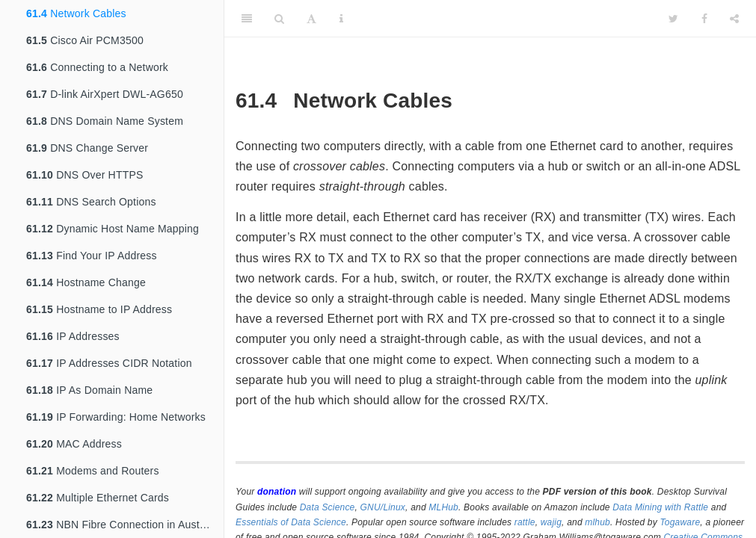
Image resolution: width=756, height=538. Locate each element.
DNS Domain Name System (105, 121)
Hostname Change (86, 282)
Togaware (680, 522)
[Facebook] (704, 19)
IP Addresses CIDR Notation (109, 363)
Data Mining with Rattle (660, 507)
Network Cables (76, 13)
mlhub (597, 522)
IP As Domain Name (89, 390)
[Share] (734, 19)
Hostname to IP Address (99, 309)
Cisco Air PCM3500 (85, 40)
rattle (525, 522)
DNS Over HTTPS (85, 175)
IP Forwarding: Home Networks (116, 417)
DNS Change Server (87, 148)
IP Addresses (73, 336)
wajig (551, 522)
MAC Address (74, 444)
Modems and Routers (93, 471)
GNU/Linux (383, 507)
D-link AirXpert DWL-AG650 (105, 94)
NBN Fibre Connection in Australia (123, 525)
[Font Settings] (311, 19)
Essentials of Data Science (291, 522)
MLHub (443, 507)
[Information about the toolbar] (341, 19)
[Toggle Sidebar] (247, 19)
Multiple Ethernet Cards (98, 498)
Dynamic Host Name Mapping (113, 229)
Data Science (328, 507)
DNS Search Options (91, 202)
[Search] (279, 19)
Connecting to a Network (97, 67)
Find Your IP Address (92, 256)
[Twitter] (673, 19)
